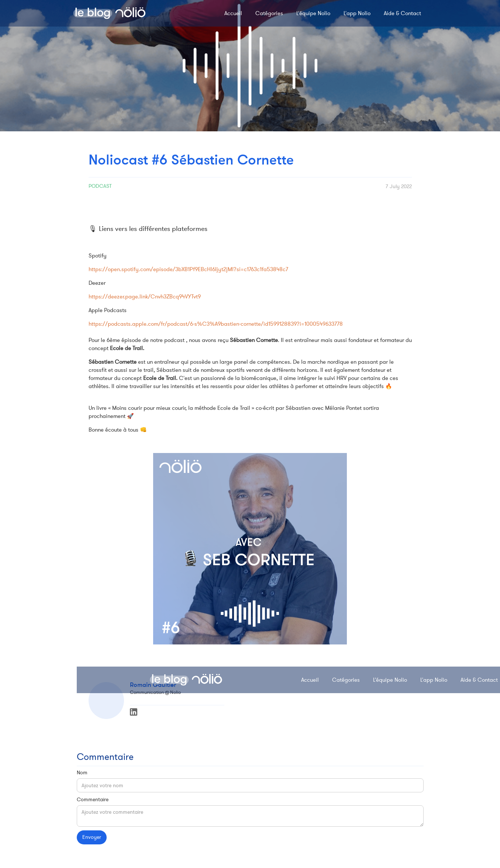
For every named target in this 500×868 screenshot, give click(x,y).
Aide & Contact (402, 13)
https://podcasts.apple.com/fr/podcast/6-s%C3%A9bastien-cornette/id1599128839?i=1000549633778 (216, 324)
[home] (109, 13)
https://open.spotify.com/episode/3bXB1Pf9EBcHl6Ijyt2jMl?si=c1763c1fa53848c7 (188, 269)
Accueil (233, 13)
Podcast (100, 186)
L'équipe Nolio (313, 13)
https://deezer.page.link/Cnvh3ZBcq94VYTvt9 (145, 297)
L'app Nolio (357, 13)
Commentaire (93, 800)
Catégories (269, 13)
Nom (82, 773)
